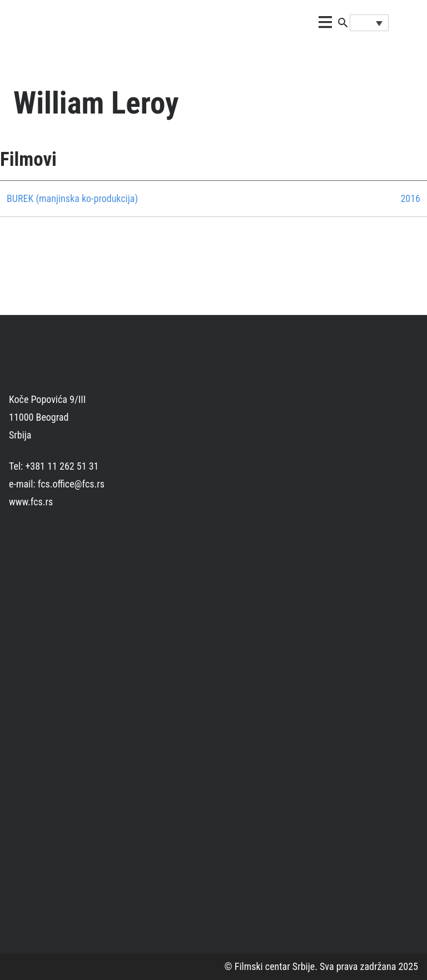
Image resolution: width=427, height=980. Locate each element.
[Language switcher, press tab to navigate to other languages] (369, 23)
